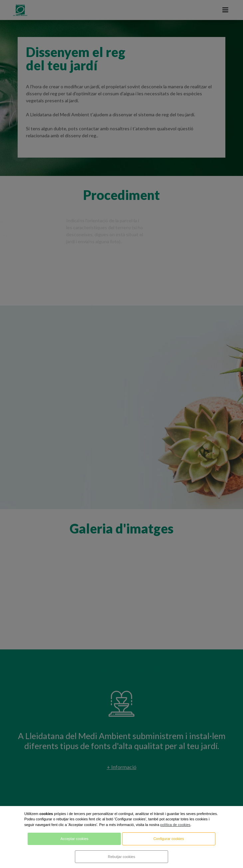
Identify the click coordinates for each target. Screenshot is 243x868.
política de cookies (175, 825)
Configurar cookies (169, 839)
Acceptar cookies (75, 839)
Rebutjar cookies (122, 857)
